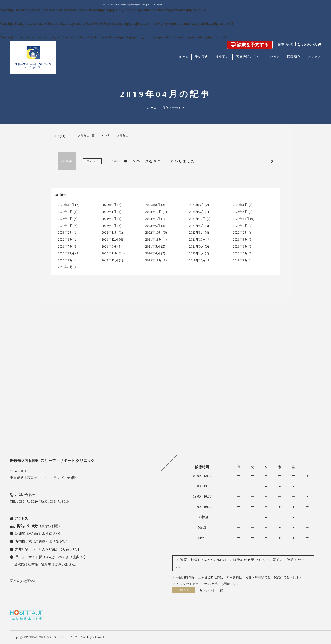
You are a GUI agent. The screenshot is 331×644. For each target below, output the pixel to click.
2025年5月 (197, 205)
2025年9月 (109, 205)
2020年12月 (66, 253)
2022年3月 (197, 232)
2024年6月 (197, 212)
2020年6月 (153, 253)
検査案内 (222, 57)
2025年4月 (240, 205)
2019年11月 (154, 260)
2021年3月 (197, 246)
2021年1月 (240, 246)
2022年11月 (110, 232)
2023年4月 (197, 226)
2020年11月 (110, 253)
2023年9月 (65, 226)
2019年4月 (65, 267)
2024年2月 (109, 219)
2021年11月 (154, 239)
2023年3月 (240, 226)
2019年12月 (110, 260)
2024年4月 (240, 212)
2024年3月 (65, 219)
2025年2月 (65, 212)
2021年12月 (110, 239)
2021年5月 (153, 246)
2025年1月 (109, 212)
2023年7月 (109, 226)
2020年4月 (197, 253)
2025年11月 (66, 205)
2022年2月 (240, 232)
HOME (183, 57)
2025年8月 (153, 205)
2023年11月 (241, 219)
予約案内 (202, 57)
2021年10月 (198, 239)
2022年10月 (154, 232)
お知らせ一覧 (86, 135)
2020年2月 (240, 253)
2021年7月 (65, 246)
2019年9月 (240, 260)
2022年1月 (65, 239)
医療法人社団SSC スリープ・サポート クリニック (54, 637)
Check (106, 135)
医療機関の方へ (248, 57)
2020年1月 (65, 260)
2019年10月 (198, 260)
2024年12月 (154, 212)
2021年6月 (109, 246)
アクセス (314, 57)
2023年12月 (198, 219)
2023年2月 (65, 232)
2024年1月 (153, 219)
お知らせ (122, 135)
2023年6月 (153, 226)
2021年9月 (240, 239)
